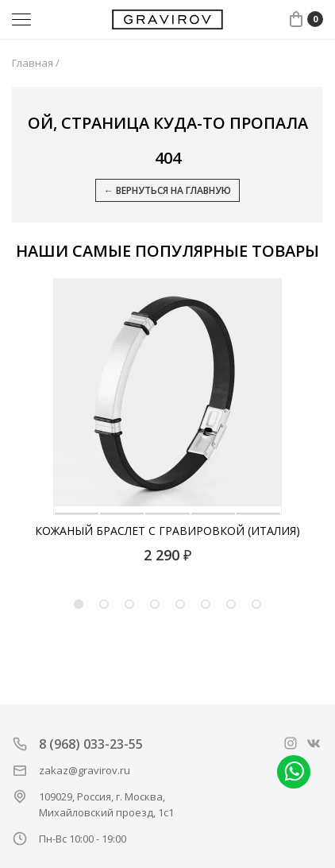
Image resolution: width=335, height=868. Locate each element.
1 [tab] (79, 604)
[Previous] (30, 397)
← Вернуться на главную (167, 190)
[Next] (306, 397)
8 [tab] (256, 604)
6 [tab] (206, 604)
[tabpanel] (167, 421)
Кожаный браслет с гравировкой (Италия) (167, 531)
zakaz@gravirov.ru (85, 770)
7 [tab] (231, 604)
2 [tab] (104, 604)
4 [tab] (155, 604)
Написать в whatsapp (294, 772)
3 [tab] (129, 604)
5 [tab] (180, 604)
